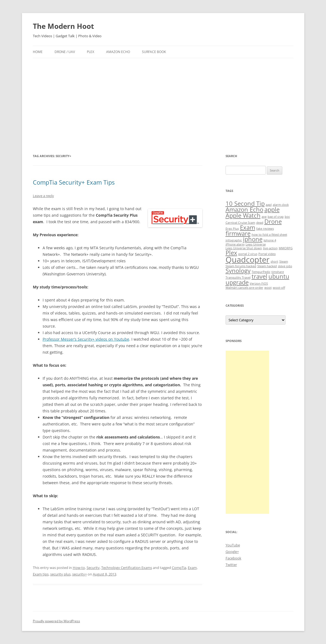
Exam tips (41, 574)
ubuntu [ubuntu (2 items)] (279, 276)
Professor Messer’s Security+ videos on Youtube (86, 339)
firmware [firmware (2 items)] (238, 233)
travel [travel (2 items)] (259, 276)
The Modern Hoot (63, 26)
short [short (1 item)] (274, 262)
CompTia (179, 568)
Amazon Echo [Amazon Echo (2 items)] (244, 209)
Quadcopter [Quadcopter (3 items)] (248, 260)
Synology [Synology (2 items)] (238, 271)
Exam (192, 568)
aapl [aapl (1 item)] (269, 205)
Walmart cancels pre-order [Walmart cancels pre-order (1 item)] (244, 288)
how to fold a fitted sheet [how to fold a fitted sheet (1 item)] (269, 235)
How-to (79, 568)
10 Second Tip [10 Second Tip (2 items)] (245, 203)
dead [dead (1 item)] (260, 223)
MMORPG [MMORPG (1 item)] (286, 248)
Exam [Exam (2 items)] (248, 227)
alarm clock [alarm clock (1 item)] (281, 205)
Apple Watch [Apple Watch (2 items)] (243, 215)
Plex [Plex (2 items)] (231, 253)
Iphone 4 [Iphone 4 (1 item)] (270, 240)
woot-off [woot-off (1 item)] (279, 288)
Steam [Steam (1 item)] (284, 262)
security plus (60, 574)
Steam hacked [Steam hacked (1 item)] (267, 266)
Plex (91, 52)
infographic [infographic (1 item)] (234, 240)
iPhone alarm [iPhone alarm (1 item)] (235, 244)
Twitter (231, 565)
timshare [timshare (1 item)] (278, 272)
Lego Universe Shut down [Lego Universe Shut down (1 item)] (244, 248)
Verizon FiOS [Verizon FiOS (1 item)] (259, 284)
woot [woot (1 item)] (268, 288)
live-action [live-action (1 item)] (270, 248)
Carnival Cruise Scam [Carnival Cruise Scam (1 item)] (240, 223)
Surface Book (154, 52)
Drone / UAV (65, 52)
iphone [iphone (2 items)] (253, 239)
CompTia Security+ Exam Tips (74, 182)
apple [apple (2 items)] (272, 209)
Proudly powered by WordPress (56, 621)
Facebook (233, 558)
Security (93, 568)
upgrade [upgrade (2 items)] (237, 282)
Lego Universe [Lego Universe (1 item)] (256, 244)
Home (38, 52)
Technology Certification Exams (127, 568)
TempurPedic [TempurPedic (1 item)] (261, 272)
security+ (80, 574)
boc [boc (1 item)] (287, 217)
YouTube (233, 545)
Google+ (232, 552)
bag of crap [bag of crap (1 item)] (276, 217)
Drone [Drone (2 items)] (273, 221)
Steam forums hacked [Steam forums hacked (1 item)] (241, 266)
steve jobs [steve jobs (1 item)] (285, 266)
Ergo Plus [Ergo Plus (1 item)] (232, 229)
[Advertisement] (163, 105)
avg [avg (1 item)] (264, 217)
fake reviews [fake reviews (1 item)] (265, 229)
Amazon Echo (118, 52)
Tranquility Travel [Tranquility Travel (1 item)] (238, 278)
